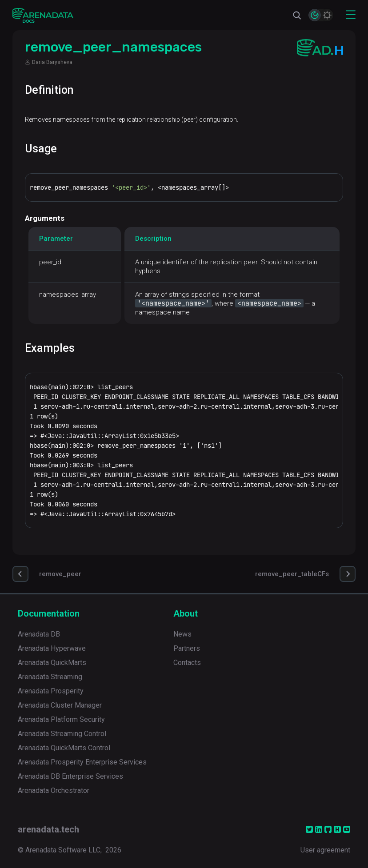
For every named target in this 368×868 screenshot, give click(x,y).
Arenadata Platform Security (61, 719)
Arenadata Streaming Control (62, 734)
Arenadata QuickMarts (52, 663)
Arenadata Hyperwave (52, 648)
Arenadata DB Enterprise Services (70, 776)
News (182, 634)
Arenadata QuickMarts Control (64, 748)
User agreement (325, 850)
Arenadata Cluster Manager (60, 705)
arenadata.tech (48, 829)
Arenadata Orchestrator (54, 790)
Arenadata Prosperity (51, 691)
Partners (187, 648)
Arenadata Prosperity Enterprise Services (82, 762)
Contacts (187, 663)
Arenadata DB (39, 634)
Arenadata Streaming (50, 677)
